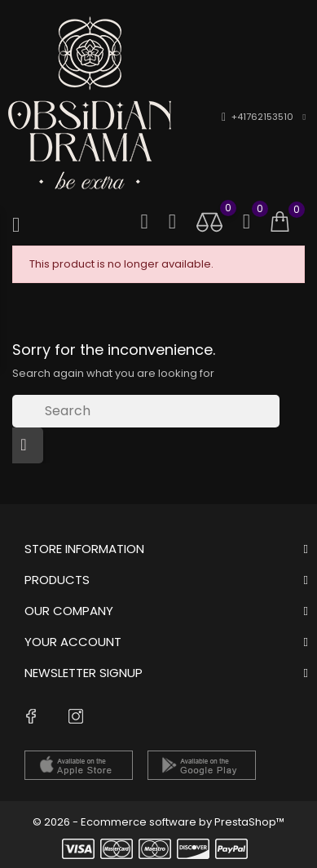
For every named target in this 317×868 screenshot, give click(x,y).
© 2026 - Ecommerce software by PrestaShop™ (158, 822)
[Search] (146, 411)
